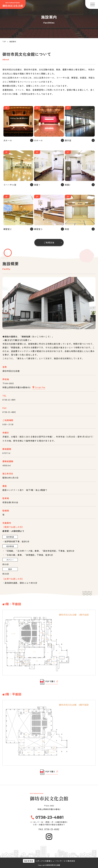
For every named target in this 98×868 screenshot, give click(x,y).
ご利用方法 (49, 243)
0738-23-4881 (9, 400)
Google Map (39, 387)
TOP (4, 41)
